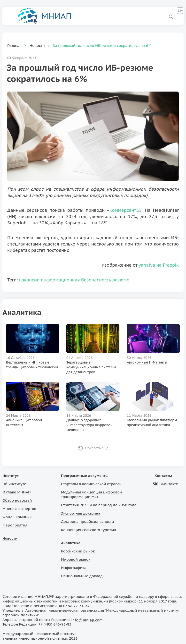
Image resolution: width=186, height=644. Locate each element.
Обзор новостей (17, 500)
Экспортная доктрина (81, 513)
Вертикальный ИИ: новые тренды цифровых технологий (32, 365)
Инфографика (74, 568)
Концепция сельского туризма (89, 530)
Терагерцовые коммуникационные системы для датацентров (91, 367)
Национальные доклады (83, 576)
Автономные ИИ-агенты (147, 362)
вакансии (29, 280)
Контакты (163, 476)
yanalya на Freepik (159, 265)
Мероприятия (15, 525)
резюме (121, 280)
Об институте (14, 484)
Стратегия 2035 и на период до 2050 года (99, 505)
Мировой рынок (76, 559)
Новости (10, 538)
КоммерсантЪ (124, 210)
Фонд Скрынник (17, 517)
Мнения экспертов (19, 509)
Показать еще (97, 448)
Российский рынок (78, 551)
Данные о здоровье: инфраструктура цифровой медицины (89, 425)
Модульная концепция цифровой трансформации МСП (91, 494)
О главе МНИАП (17, 492)
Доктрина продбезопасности (88, 521)
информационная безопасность (76, 280)
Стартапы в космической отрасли (91, 484)
